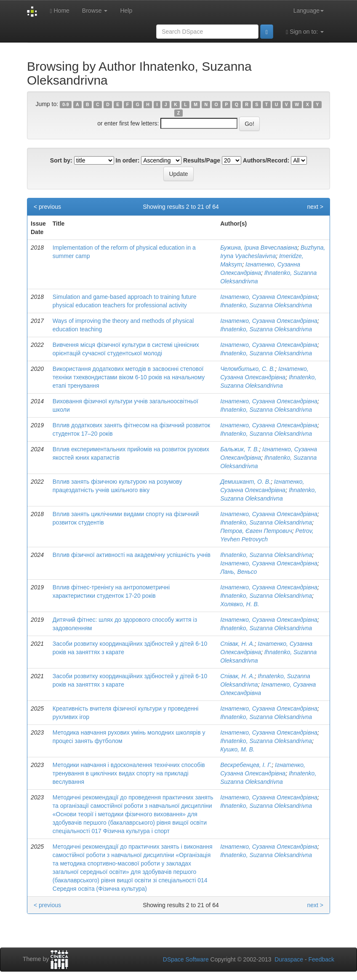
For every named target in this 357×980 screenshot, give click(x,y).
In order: (128, 160)
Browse (95, 11)
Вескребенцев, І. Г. (246, 765)
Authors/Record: (266, 160)
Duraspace (289, 959)
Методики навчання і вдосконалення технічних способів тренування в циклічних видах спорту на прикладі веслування (129, 773)
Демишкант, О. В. (245, 482)
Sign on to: (305, 32)
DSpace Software (186, 959)
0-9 (65, 104)
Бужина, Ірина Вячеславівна (259, 248)
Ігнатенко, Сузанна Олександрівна (269, 297)
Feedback (321, 959)
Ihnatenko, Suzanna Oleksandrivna (266, 305)
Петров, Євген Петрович (256, 531)
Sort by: (61, 160)
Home (59, 11)
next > (315, 207)
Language (309, 11)
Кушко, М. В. (237, 749)
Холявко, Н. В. (240, 604)
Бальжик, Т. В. (240, 449)
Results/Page (202, 160)
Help (126, 11)
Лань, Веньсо (238, 572)
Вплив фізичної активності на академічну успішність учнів (132, 555)
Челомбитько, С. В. (248, 369)
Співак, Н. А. (237, 644)
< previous (47, 207)
